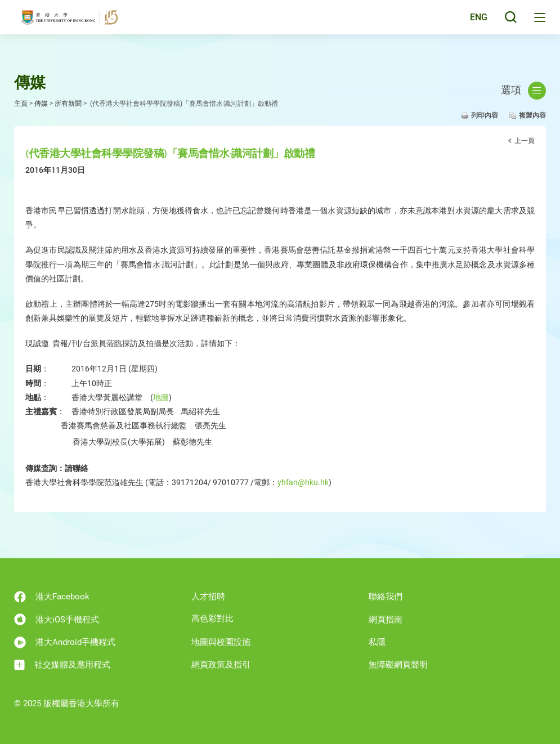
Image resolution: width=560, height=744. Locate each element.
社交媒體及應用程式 (62, 665)
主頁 (21, 104)
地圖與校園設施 (221, 642)
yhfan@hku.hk (303, 482)
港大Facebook (52, 597)
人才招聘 (208, 597)
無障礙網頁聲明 (398, 665)
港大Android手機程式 (65, 642)
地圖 (161, 397)
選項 (523, 91)
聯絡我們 (386, 597)
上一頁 (525, 141)
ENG (476, 24)
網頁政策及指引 (221, 665)
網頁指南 (386, 620)
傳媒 (41, 104)
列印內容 (485, 115)
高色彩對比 (212, 618)
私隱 (377, 642)
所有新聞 (68, 104)
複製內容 (532, 115)
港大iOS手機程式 (57, 619)
